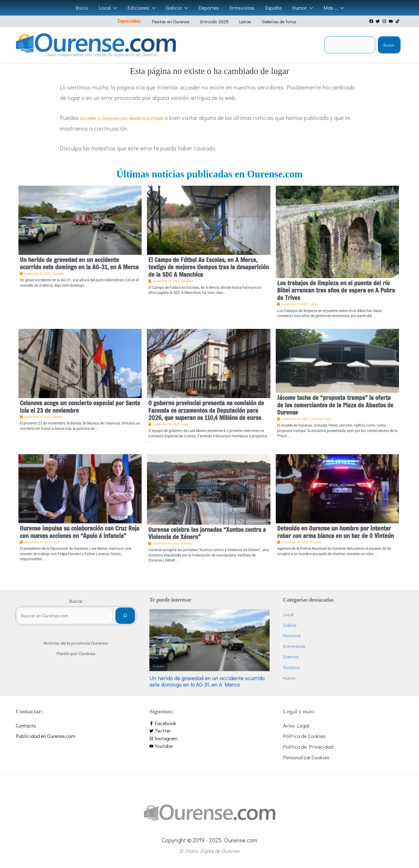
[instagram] (385, 21)
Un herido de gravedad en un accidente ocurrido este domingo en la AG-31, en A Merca (79, 264)
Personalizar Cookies (306, 757)
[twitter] (378, 21)
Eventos (291, 657)
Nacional (292, 635)
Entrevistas (294, 646)
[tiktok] (398, 21)
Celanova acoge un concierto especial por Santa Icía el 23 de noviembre (80, 407)
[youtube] (391, 21)
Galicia (290, 625)
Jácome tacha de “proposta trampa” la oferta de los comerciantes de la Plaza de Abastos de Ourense (335, 405)
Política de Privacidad (308, 747)
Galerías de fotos (272, 22)
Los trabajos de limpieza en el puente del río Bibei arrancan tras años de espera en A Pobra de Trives (336, 290)
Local (288, 614)
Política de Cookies (304, 736)
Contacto (26, 725)
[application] (115, 8)
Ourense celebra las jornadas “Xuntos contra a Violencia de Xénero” (207, 533)
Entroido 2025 (215, 22)
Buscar (389, 45)
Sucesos (158, 666)
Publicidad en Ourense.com (46, 736)
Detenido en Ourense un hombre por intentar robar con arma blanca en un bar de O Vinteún (335, 532)
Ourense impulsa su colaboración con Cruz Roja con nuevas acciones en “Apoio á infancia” (79, 532)
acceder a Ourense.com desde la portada (132, 118)
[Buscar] (125, 618)
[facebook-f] (210, 723)
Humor (290, 678)
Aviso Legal (296, 725)
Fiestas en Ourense (175, 22)
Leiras (242, 22)
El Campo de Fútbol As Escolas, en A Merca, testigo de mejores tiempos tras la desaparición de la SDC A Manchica (209, 267)
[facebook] (372, 21)
